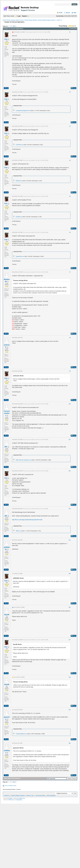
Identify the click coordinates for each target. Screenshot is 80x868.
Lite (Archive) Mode (40, 796)
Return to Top (30, 796)
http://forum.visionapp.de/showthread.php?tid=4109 (27, 520)
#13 (70, 509)
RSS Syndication (51, 796)
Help (75, 13)
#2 (70, 92)
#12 (70, 471)
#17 (70, 640)
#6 (70, 232)
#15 (70, 574)
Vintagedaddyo (19, 800)
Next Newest (16, 778)
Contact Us (7, 796)
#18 (70, 677)
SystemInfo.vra (20, 256)
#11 (70, 439)
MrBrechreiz (11, 800)
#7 (70, 272)
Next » (14, 26)
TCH (6, 39)
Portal (61, 13)
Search (68, 13)
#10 (70, 404)
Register (24, 16)
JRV (6, 447)
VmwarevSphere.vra (21, 734)
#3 (70, 126)
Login (19, 16)
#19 (70, 710)
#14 (70, 540)
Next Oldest (8, 778)
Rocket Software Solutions (18, 796)
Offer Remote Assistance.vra (24, 460)
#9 (70, 371)
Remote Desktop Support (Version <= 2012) (49, 20)
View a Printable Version (11, 786)
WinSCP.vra (19, 181)
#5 (70, 196)
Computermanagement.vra (23, 111)
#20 (70, 743)
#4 (70, 160)
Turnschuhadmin (7, 413)
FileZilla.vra (19, 217)
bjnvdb (7, 615)
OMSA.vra (19, 531)
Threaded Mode (73, 29)
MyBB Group (22, 798)
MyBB (11, 798)
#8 (70, 338)
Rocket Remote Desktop (31, 20)
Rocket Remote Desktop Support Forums (13, 20)
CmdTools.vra (19, 145)
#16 (70, 607)
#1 (70, 32)
